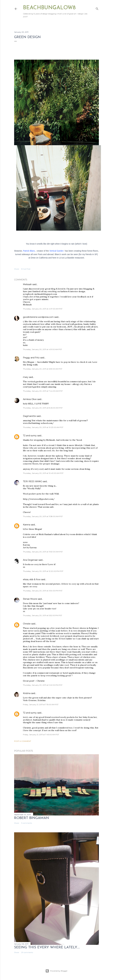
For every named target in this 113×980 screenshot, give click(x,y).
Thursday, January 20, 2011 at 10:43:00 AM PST (43, 473)
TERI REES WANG (33, 481)
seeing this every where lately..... (47, 947)
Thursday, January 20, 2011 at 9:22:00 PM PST (43, 685)
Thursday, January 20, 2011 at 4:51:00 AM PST (42, 349)
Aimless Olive (30, 399)
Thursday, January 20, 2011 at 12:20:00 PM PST (43, 571)
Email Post (26, 269)
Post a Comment (23, 741)
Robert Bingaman (32, 818)
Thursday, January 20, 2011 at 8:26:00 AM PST (43, 408)
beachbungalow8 (49, 8)
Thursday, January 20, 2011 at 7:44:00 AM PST (43, 391)
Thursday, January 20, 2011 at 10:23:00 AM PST (43, 427)
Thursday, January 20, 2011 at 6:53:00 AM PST (43, 369)
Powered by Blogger (56, 971)
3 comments (27, 823)
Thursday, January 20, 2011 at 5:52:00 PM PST (43, 615)
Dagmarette (29, 416)
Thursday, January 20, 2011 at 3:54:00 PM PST (43, 591)
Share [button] (17, 269)
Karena (27, 525)
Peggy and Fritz (31, 358)
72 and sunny (30, 436)
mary (26, 377)
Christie (27, 624)
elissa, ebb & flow (32, 579)
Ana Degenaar (30, 560)
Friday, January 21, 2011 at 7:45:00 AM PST (41, 735)
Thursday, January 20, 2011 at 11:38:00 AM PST (43, 516)
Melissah (27, 284)
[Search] (97, 8)
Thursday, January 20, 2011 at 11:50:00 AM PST (43, 552)
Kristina (27, 693)
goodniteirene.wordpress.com (38, 317)
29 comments (27, 952)
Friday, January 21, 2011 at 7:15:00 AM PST (41, 704)
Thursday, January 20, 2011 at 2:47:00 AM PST (43, 309)
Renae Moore (30, 599)
